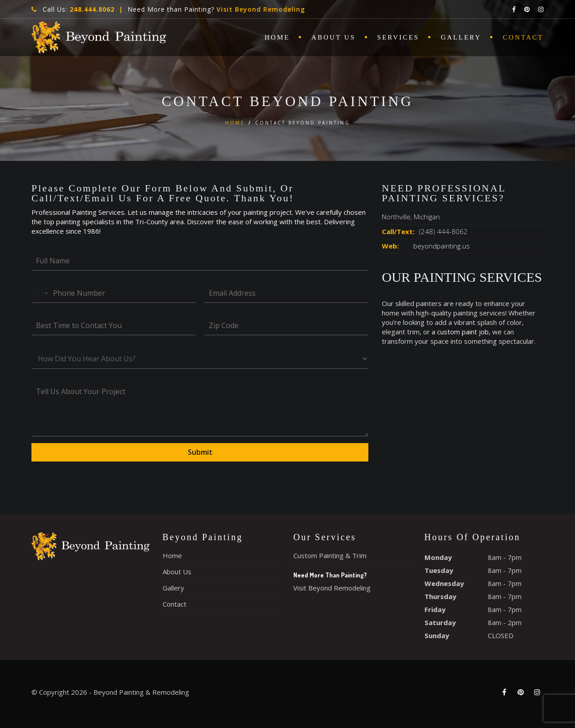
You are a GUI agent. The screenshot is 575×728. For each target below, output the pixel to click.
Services (398, 37)
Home (277, 37)
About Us (333, 37)
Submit (200, 452)
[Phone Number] (113, 293)
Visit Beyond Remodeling (261, 9)
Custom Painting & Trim (330, 555)
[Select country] (41, 293)
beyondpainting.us (442, 246)
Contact (523, 37)
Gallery (461, 37)
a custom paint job (460, 332)
